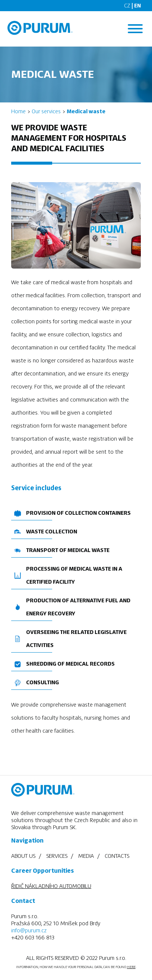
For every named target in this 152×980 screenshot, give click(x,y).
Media (86, 856)
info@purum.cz (29, 930)
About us (23, 856)
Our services (46, 111)
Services (57, 856)
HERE (131, 967)
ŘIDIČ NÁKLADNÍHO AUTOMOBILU (51, 886)
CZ (127, 6)
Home (18, 111)
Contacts (117, 856)
